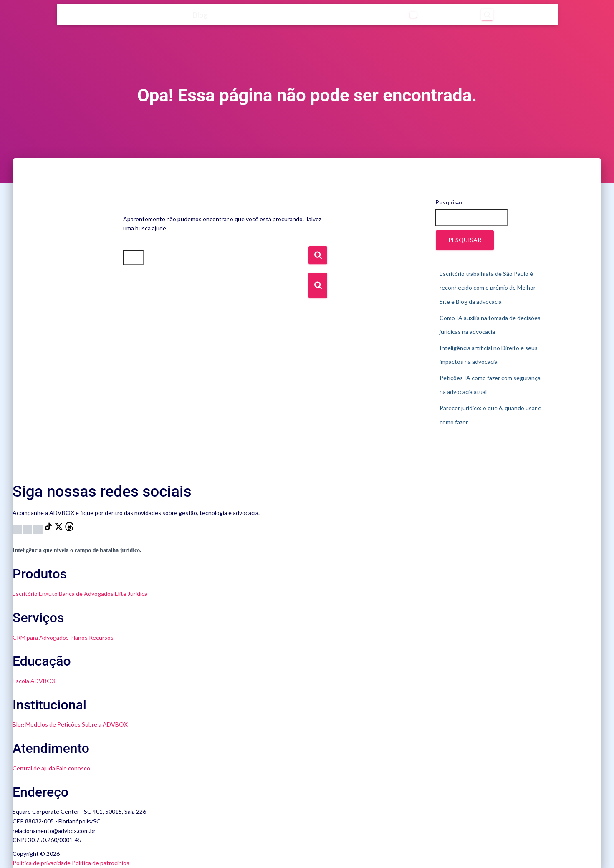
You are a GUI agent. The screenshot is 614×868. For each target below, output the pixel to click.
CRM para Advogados (41, 637)
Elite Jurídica (131, 594)
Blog (18, 724)
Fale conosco (73, 768)
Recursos (101, 637)
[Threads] (69, 529)
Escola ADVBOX (34, 681)
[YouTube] (28, 529)
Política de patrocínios (101, 863)
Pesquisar (449, 202)
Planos (79, 637)
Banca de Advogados (86, 594)
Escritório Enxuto (35, 594)
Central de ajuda (34, 768)
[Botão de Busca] (318, 285)
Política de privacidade (42, 863)
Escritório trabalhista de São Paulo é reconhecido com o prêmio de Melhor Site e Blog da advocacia (488, 288)
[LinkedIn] (39, 529)
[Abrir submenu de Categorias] (410, 15)
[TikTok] (49, 529)
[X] (59, 529)
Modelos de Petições (53, 724)
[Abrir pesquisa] (485, 15)
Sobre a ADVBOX (105, 724)
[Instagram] (18, 529)
